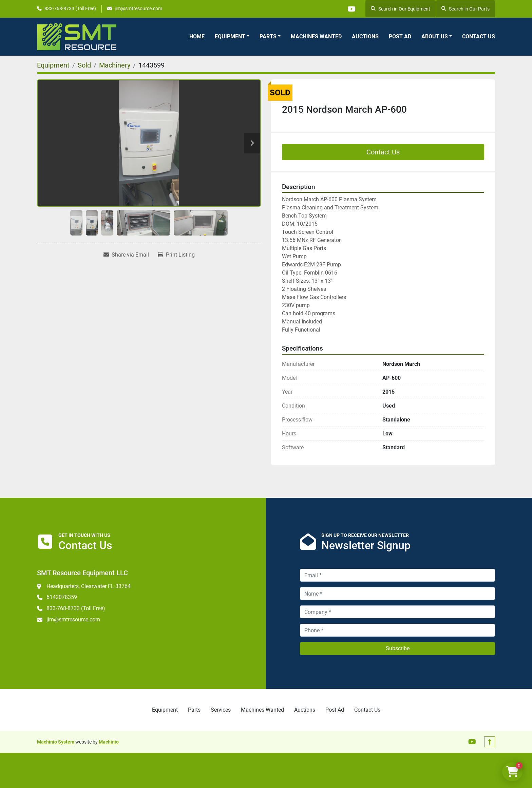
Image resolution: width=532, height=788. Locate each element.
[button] (232, 37)
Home (197, 36)
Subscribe (398, 648)
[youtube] (351, 9)
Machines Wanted (316, 36)
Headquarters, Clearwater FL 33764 (89, 586)
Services (221, 710)
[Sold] (84, 65)
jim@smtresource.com (138, 8)
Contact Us (479, 36)
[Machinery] (115, 65)
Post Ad (400, 36)
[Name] (397, 594)
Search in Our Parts (465, 9)
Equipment (230, 36)
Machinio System (56, 742)
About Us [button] (435, 36)
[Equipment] (53, 65)
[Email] (397, 575)
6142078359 (62, 597)
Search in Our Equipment (401, 9)
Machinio (109, 742)
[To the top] (490, 742)
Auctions (365, 36)
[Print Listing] (176, 255)
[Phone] (397, 630)
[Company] (397, 612)
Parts (268, 36)
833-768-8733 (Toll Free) (70, 8)
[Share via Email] (126, 255)
